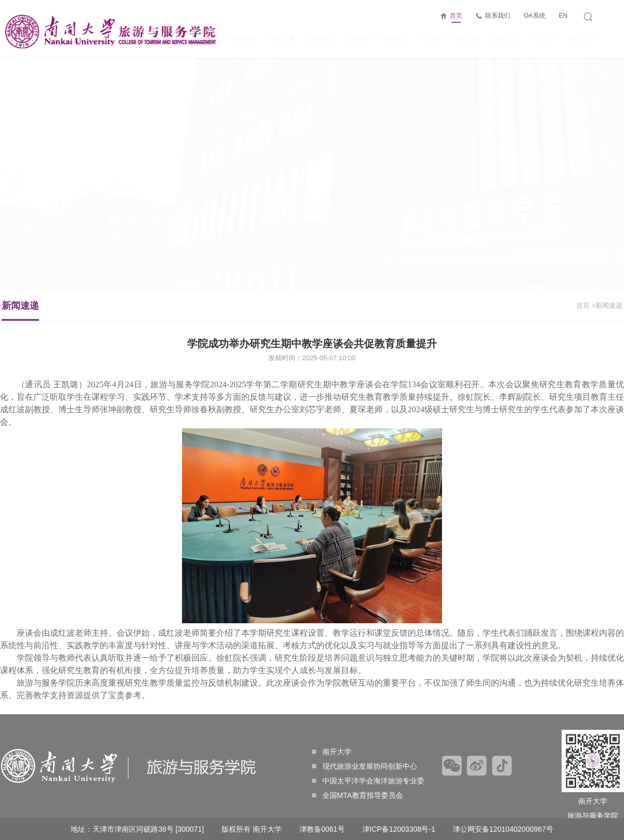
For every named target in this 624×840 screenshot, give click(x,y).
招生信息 (505, 39)
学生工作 (543, 39)
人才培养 (356, 39)
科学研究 (394, 39)
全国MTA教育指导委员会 (357, 795)
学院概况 (244, 39)
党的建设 (319, 39)
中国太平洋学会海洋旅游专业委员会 (375, 781)
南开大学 (332, 752)
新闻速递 (28, 310)
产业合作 (431, 39)
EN (563, 16)
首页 (456, 17)
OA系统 (534, 16)
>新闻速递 (599, 305)
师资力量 (281, 39)
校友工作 (580, 39)
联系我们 (498, 16)
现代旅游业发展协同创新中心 (365, 766)
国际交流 (468, 39)
